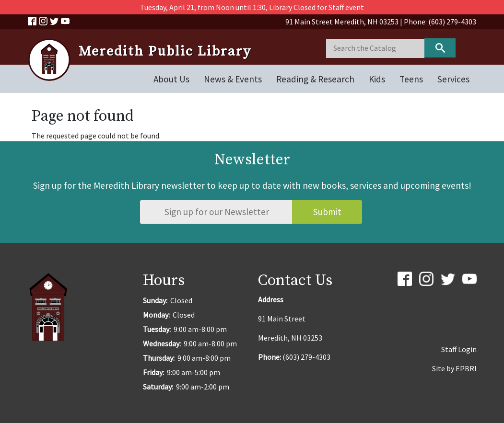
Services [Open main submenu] (453, 79)
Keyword (440, 48)
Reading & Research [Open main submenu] (315, 79)
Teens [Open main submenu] (411, 79)
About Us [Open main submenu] (171, 79)
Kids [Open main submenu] (377, 79)
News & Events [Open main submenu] (233, 79)
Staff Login (459, 349)
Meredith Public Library (165, 52)
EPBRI (466, 368)
